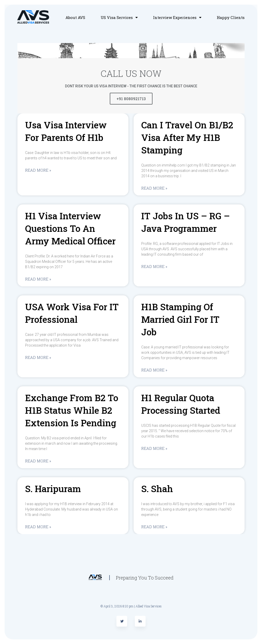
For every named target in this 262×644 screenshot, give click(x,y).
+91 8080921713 (131, 99)
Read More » (38, 170)
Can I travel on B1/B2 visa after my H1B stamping (187, 137)
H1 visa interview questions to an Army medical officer (70, 228)
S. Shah (157, 489)
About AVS (75, 17)
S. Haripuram (53, 489)
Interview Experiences (177, 17)
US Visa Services (119, 17)
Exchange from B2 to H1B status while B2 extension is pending (72, 410)
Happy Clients (231, 17)
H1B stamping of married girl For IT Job (180, 319)
